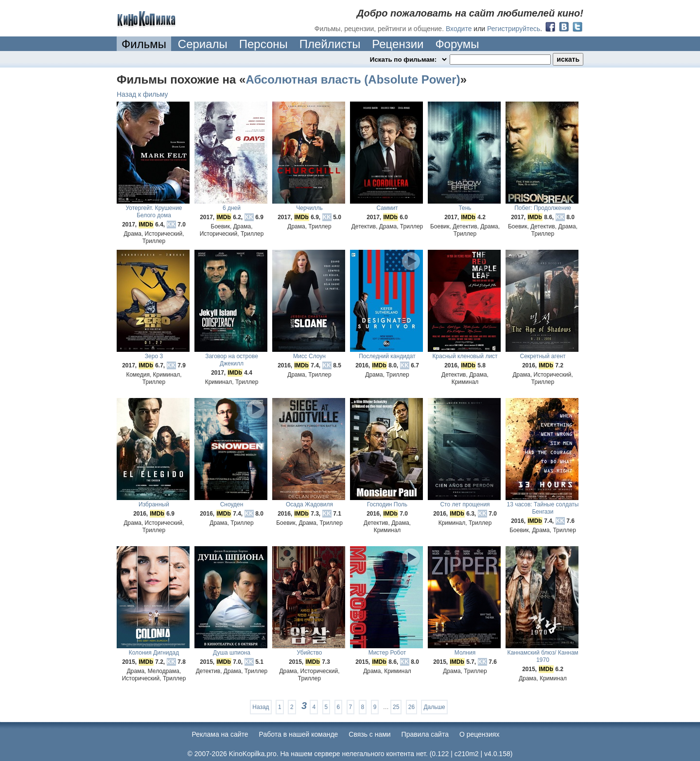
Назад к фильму (142, 94)
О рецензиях (480, 734)
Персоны (263, 44)
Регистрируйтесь (514, 29)
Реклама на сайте (220, 734)
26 (411, 707)
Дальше (434, 707)
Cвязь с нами (369, 734)
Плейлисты (330, 44)
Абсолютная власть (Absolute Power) (353, 79)
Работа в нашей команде (299, 734)
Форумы (457, 44)
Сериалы (203, 44)
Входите (459, 29)
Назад (261, 707)
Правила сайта (425, 734)
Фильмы (144, 44)
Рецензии (398, 44)
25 (396, 707)
